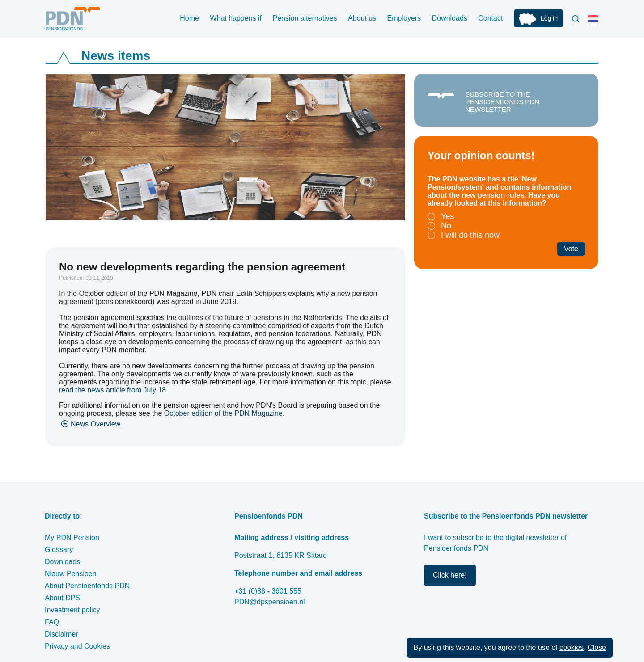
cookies (572, 647)
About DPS (62, 598)
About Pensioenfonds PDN (87, 586)
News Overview (95, 424)
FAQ (52, 622)
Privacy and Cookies (77, 646)
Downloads (450, 18)
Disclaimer (61, 634)
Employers (404, 18)
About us (362, 18)
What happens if (236, 18)
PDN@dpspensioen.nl (270, 602)
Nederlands (595, 22)
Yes (447, 216)
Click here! (450, 575)
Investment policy (72, 610)
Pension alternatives (305, 18)
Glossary (59, 550)
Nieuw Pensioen (71, 574)
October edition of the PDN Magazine (223, 413)
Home (189, 18)
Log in (549, 18)
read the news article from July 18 (112, 390)
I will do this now (470, 235)
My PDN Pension (72, 538)
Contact (490, 18)
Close (597, 647)
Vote (571, 249)
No (446, 226)
